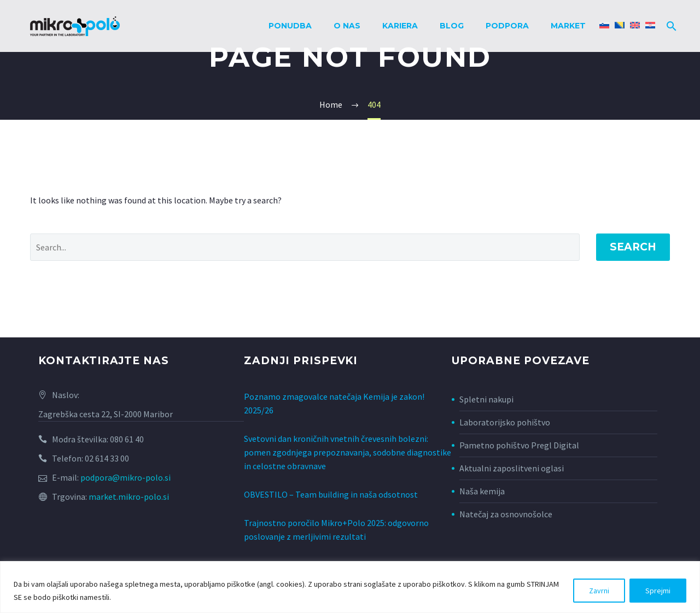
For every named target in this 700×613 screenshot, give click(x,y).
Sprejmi (658, 591)
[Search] (669, 26)
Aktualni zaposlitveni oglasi (512, 468)
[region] (350, 587)
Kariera (400, 26)
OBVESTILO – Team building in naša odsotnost (331, 488)
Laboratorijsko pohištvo (505, 422)
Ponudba (290, 26)
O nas (347, 26)
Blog (452, 26)
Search (633, 247)
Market (568, 26)
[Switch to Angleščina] (635, 26)
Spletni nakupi (486, 399)
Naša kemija (482, 491)
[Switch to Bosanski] (620, 26)
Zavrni (599, 591)
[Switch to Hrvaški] (650, 26)
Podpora (507, 26)
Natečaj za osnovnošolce (506, 514)
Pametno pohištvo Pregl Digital (519, 445)
